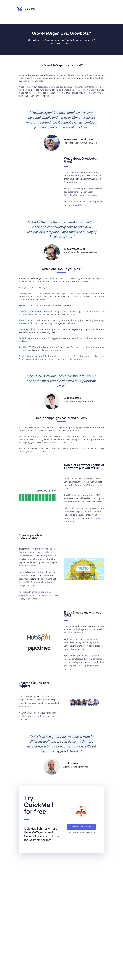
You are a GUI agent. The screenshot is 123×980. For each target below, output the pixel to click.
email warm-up (45, 592)
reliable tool (82, 205)
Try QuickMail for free (81, 827)
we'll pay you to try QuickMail (39, 288)
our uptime (95, 518)
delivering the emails (49, 549)
